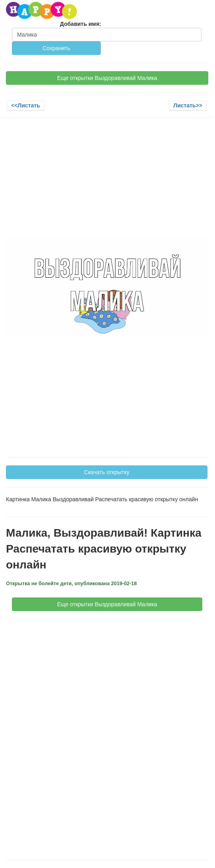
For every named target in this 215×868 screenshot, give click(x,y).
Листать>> (188, 105)
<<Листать (26, 105)
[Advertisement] (107, 181)
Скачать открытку (107, 472)
